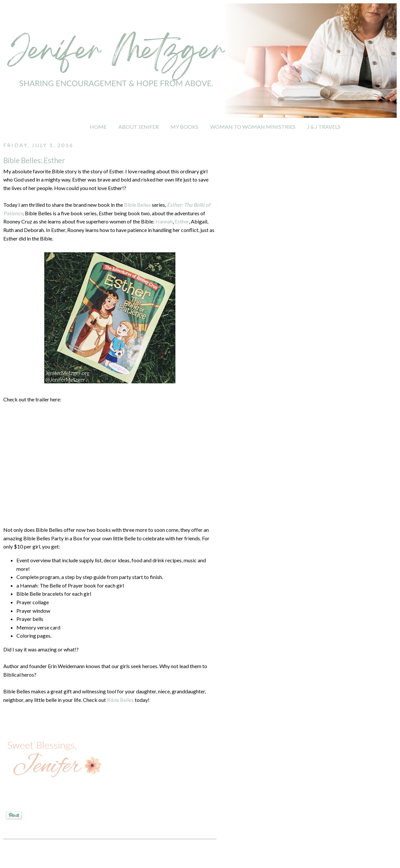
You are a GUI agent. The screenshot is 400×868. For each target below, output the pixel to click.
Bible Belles (137, 205)
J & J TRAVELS (324, 127)
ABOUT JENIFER (139, 127)
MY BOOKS (184, 127)
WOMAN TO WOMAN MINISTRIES (253, 127)
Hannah (164, 221)
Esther (182, 221)
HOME (98, 127)
